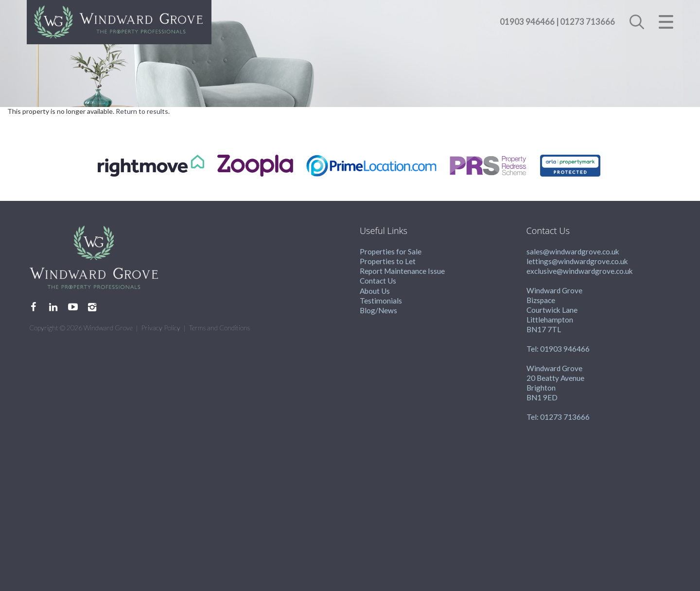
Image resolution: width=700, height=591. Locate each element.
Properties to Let (388, 261)
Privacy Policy (161, 328)
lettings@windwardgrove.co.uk (577, 261)
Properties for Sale (391, 251)
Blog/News (378, 310)
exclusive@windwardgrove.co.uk (580, 271)
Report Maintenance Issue (402, 271)
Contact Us (378, 281)
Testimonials (381, 301)
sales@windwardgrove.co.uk (573, 251)
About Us (375, 291)
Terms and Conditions (219, 328)
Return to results (142, 111)
